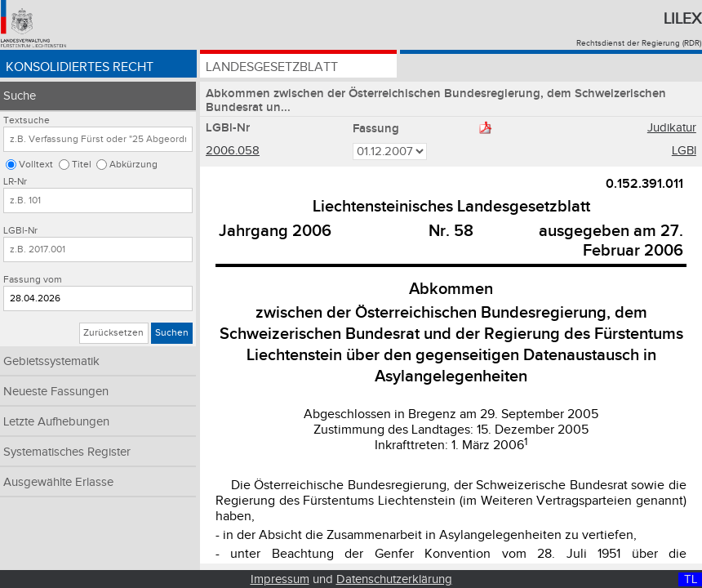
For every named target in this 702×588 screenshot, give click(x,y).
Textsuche (27, 120)
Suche (20, 96)
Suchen (172, 333)
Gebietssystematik (51, 361)
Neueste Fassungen (56, 392)
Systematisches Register (67, 452)
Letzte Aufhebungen (56, 422)
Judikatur (672, 128)
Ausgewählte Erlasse (58, 482)
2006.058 (233, 151)
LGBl (684, 151)
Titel (82, 165)
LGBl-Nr (20, 231)
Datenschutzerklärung (394, 579)
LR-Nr (15, 182)
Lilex (682, 19)
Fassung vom (33, 280)
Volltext (36, 165)
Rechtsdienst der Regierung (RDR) (639, 43)
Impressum (280, 579)
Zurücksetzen (113, 333)
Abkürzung (133, 165)
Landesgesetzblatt (272, 67)
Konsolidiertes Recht (80, 67)
